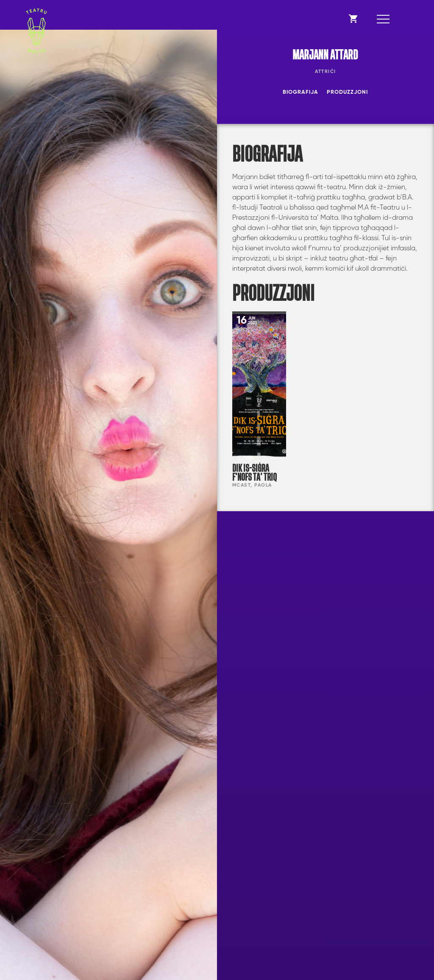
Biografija (300, 92)
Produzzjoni (347, 92)
